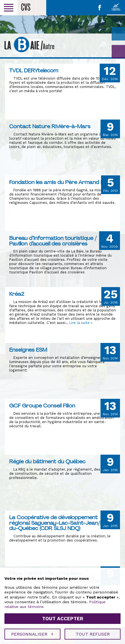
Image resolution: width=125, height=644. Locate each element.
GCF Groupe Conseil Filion (42, 406)
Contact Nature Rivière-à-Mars (50, 126)
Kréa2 (17, 294)
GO (118, 52)
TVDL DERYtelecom (34, 70)
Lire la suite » (81, 323)
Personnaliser (32, 583)
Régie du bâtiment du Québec (47, 461)
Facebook (100, 8)
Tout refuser (93, 583)
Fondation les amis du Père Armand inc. (59, 182)
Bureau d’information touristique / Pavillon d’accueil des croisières (53, 241)
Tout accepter (63, 568)
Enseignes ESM (28, 350)
